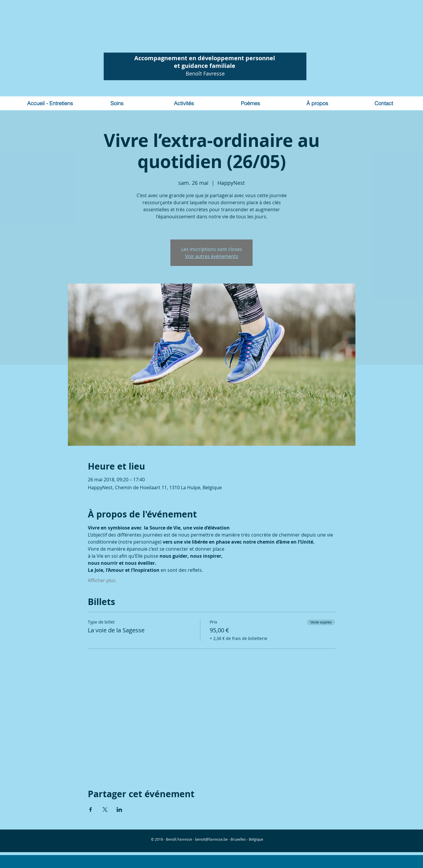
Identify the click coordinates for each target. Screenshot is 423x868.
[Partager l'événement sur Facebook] (91, 810)
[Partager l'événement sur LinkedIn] (119, 810)
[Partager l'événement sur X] (105, 810)
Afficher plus (102, 580)
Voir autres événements (212, 256)
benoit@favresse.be (211, 839)
